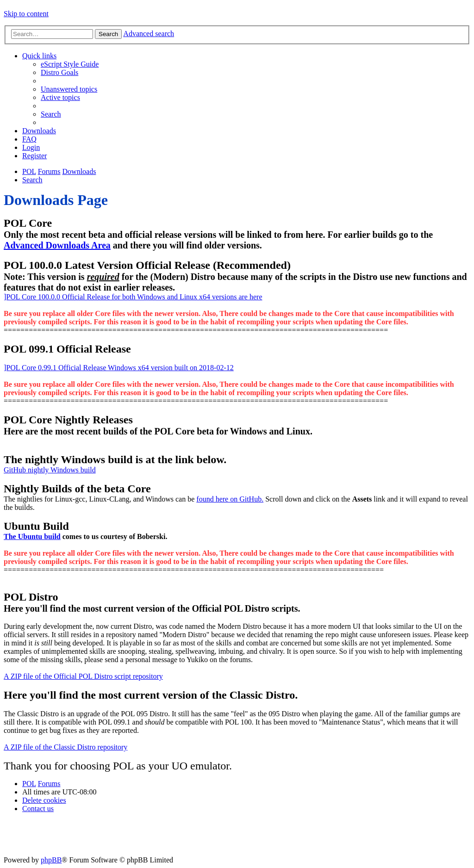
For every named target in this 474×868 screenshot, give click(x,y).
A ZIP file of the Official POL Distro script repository (83, 676)
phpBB (51, 860)
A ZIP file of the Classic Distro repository (65, 747)
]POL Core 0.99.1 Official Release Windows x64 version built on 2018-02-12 (119, 368)
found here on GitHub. (230, 499)
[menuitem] (70, 64)
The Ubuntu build (32, 536)
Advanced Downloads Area (57, 245)
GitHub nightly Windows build (50, 470)
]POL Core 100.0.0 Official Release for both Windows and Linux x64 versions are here (133, 297)
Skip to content (26, 14)
